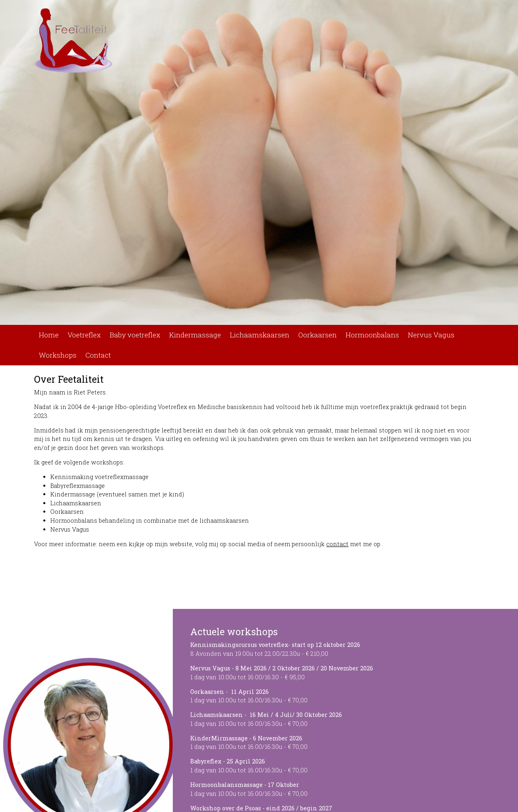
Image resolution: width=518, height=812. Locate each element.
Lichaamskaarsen (260, 335)
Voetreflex (84, 335)
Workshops (58, 355)
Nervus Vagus (431, 335)
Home (49, 335)
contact (337, 544)
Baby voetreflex (135, 335)
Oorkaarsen (317, 335)
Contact (98, 355)
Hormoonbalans (372, 335)
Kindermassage (195, 335)
